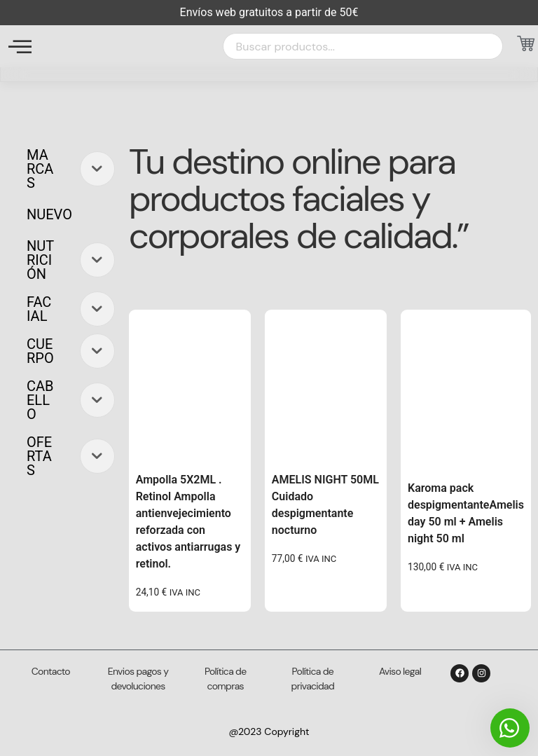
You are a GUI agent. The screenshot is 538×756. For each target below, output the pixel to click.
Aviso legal (400, 671)
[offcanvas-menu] (20, 47)
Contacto (51, 671)
